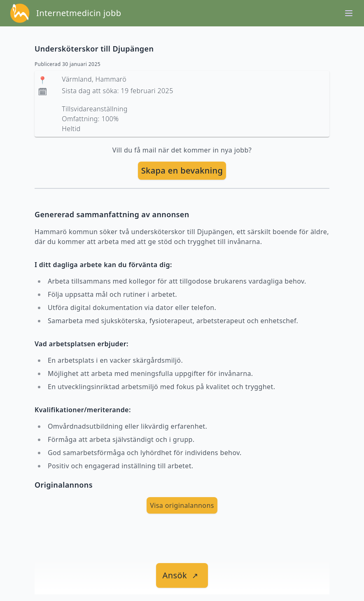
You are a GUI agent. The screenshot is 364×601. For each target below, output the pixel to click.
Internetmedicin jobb (79, 13)
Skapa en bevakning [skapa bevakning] (182, 170)
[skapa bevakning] (182, 171)
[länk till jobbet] (182, 575)
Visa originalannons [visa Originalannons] (182, 505)
